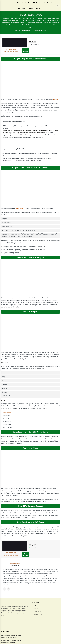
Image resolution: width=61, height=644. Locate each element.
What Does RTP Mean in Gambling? (12, 635)
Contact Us (37, 601)
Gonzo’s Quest (8, 407)
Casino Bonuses (21, 8)
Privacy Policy (38, 604)
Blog (35, 595)
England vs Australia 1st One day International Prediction (11, 631)
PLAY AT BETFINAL (55, 43)
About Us (37, 598)
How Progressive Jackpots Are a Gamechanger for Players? (11, 625)
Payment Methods (33, 3)
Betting (41, 3)
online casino (19, 203)
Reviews (31, 8)
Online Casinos (21, 3)
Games (49, 3)
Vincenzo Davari (26, 30)
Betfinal (56, 94)
